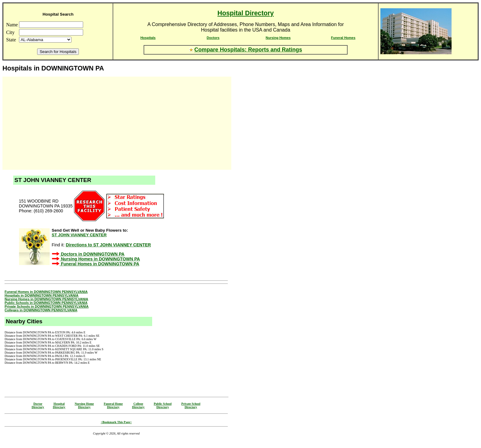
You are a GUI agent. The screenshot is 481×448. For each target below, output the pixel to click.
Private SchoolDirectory (191, 405)
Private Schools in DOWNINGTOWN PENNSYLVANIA (47, 306)
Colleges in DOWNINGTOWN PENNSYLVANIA (41, 310)
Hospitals (148, 38)
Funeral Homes (343, 38)
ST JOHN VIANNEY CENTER (79, 235)
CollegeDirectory (138, 405)
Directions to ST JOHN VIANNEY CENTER (108, 245)
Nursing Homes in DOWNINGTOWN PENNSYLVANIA (46, 299)
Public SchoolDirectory (163, 405)
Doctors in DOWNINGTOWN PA (92, 254)
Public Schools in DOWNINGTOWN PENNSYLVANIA (46, 303)
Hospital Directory (246, 13)
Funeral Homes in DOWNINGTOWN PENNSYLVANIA (46, 292)
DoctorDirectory (38, 405)
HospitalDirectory (59, 405)
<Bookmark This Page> (116, 422)
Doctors (213, 38)
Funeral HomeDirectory (113, 405)
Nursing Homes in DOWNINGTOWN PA (100, 259)
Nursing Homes (278, 38)
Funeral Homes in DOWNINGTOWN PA (100, 264)
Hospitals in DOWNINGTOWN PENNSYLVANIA (42, 295)
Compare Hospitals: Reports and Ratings (248, 50)
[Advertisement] (58, 123)
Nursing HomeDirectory (84, 405)
